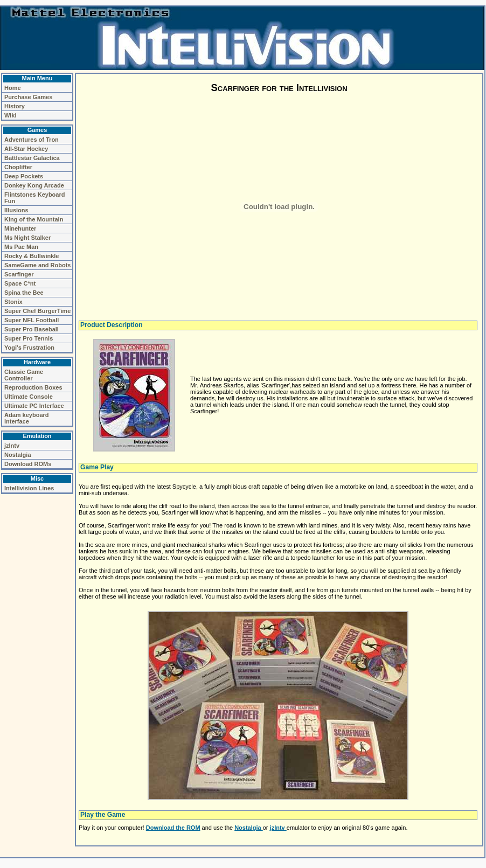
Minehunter (20, 228)
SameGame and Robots (37, 265)
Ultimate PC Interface (34, 406)
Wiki (11, 115)
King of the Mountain (34, 219)
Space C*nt (20, 283)
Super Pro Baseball (32, 329)
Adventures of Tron (32, 140)
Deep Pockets (24, 176)
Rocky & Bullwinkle (32, 256)
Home (13, 88)
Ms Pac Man (21, 247)
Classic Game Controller (24, 375)
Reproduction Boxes (33, 387)
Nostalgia (18, 455)
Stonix (13, 302)
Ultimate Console (29, 397)
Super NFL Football (32, 320)
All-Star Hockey (26, 149)
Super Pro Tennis (29, 338)
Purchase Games (28, 97)
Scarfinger (19, 274)
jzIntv (12, 446)
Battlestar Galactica (32, 158)
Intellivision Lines (29, 488)
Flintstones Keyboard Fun (34, 198)
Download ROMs (28, 464)
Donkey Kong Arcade (34, 185)
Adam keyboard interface (27, 418)
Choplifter (18, 167)
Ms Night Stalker (27, 238)
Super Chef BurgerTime (37, 311)
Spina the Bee (24, 293)
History (15, 106)
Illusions (16, 210)
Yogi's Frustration (29, 348)
